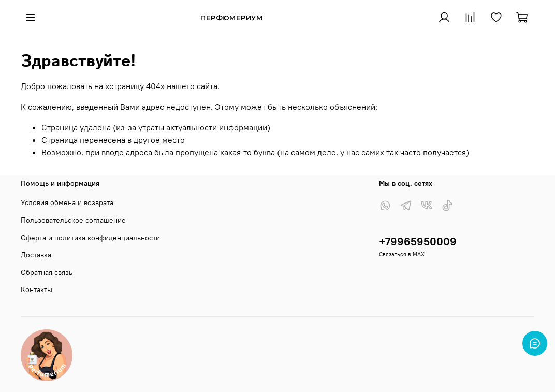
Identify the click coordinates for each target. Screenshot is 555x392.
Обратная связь (47, 272)
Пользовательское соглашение (73, 220)
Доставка (36, 255)
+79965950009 (418, 242)
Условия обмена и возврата (67, 202)
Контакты (36, 289)
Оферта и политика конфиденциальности (90, 238)
